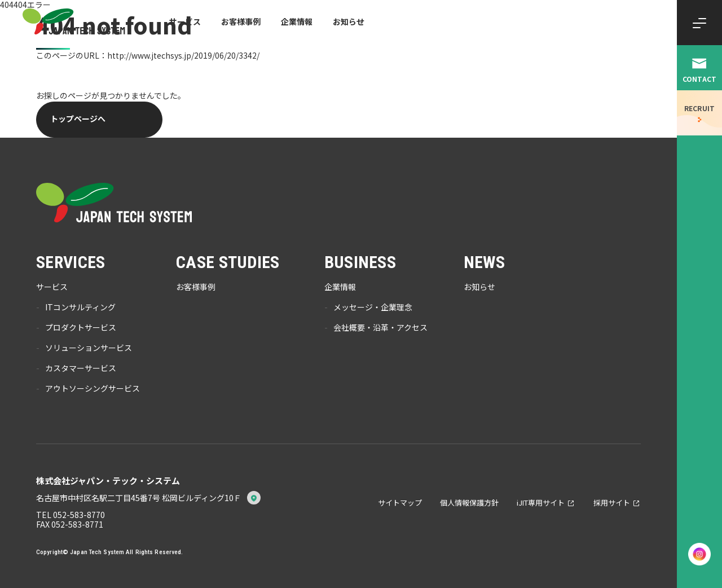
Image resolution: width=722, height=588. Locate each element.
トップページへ (78, 119)
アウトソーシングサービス (93, 389)
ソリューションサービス (89, 348)
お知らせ (349, 21)
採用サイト (612, 503)
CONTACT (700, 79)
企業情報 (297, 21)
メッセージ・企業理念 (373, 308)
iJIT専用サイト (541, 503)
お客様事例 (241, 21)
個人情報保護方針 (469, 503)
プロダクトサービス (81, 328)
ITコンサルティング (80, 308)
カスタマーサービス (81, 368)
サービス (185, 21)
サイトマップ (400, 503)
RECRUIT (700, 108)
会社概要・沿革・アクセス (380, 328)
